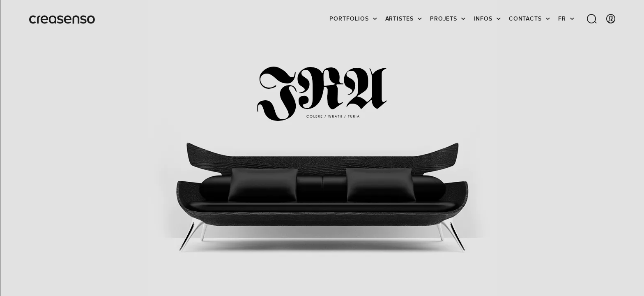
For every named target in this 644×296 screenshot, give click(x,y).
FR (562, 18)
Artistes (399, 18)
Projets (444, 18)
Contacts (525, 18)
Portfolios (349, 18)
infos (483, 18)
